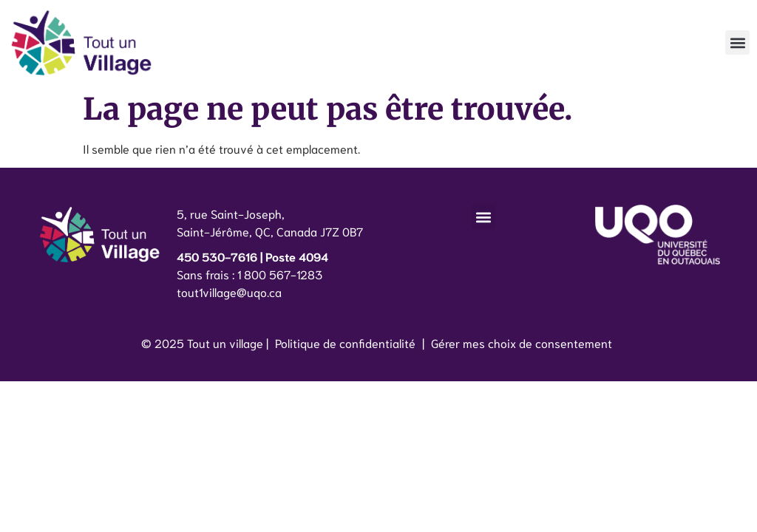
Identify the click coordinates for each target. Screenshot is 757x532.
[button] (737, 42)
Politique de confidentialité (345, 342)
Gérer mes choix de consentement (522, 342)
